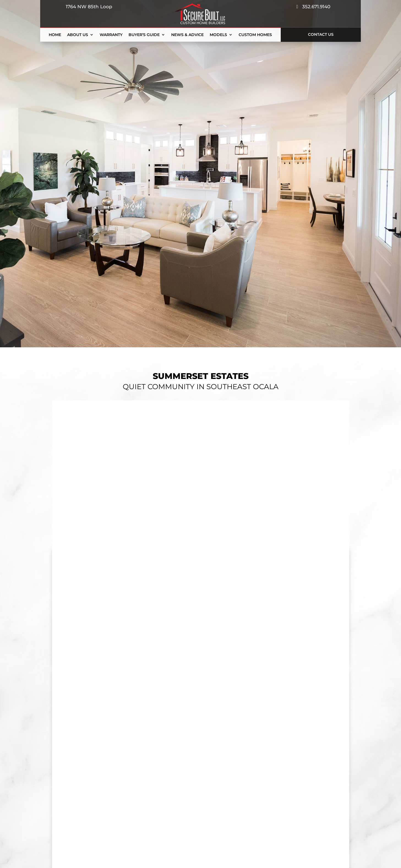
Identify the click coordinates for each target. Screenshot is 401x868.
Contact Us (321, 34)
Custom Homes (255, 35)
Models (218, 35)
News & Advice (187, 35)
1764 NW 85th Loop (88, 7)
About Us (78, 35)
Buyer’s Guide (144, 35)
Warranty (111, 35)
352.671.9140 (313, 7)
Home (55, 35)
